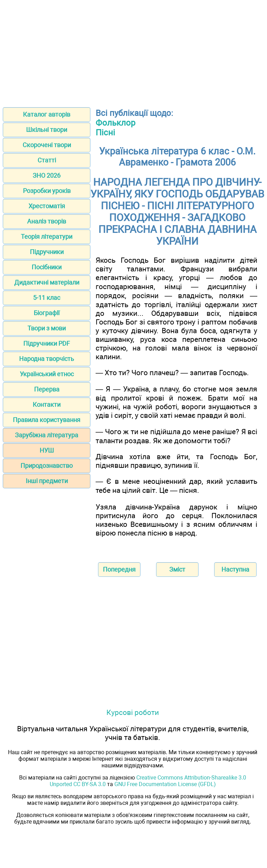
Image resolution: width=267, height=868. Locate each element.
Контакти (47, 404)
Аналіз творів (47, 221)
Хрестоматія (47, 206)
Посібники (47, 267)
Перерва (47, 389)
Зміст (177, 569)
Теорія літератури (47, 237)
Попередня (119, 569)
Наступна (235, 569)
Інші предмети (47, 481)
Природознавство (47, 466)
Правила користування (47, 420)
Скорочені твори (47, 145)
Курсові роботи (133, 712)
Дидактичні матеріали (47, 282)
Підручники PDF (47, 343)
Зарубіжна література (47, 435)
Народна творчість (47, 359)
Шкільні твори (47, 130)
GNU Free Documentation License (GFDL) (165, 784)
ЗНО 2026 (47, 175)
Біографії (47, 313)
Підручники (47, 252)
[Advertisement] (133, 51)
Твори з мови (47, 328)
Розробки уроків (47, 191)
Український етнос (47, 374)
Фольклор (115, 123)
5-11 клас (47, 298)
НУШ (47, 450)
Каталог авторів (47, 114)
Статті (47, 160)
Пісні (105, 133)
